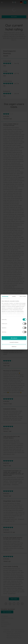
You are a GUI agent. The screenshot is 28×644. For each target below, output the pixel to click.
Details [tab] (14, 296)
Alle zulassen (14, 338)
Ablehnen (14, 347)
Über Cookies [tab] (23, 296)
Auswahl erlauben (14, 342)
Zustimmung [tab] (5, 296)
